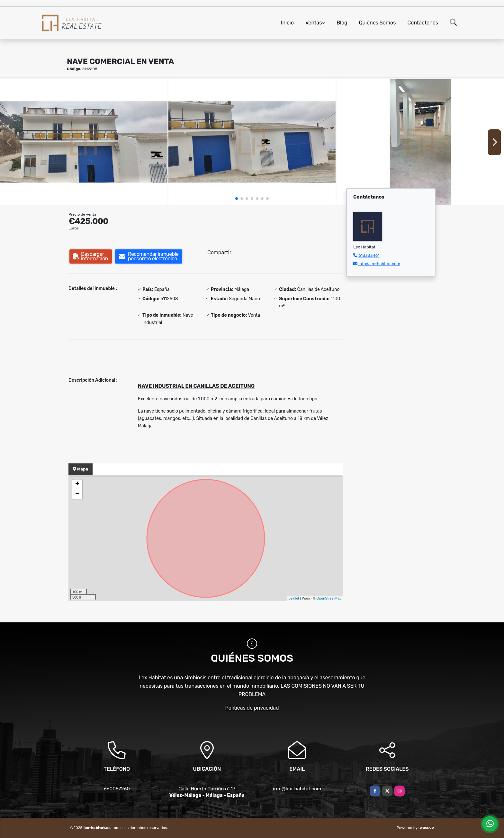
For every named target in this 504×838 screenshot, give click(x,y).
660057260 (117, 789)
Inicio (287, 23)
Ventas (314, 23)
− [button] (77, 494)
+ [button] (77, 484)
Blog (342, 23)
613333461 (369, 255)
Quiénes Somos (378, 23)
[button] (237, 199)
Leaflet (294, 598)
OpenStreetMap (329, 598)
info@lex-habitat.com (379, 264)
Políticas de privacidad (252, 708)
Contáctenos (423, 23)
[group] (84, 142)
